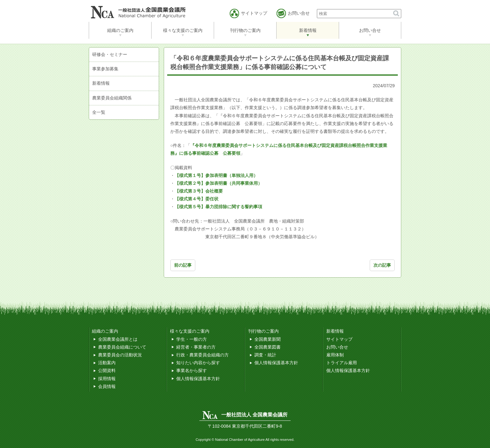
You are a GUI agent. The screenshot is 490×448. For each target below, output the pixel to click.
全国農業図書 (267, 347)
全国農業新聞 (267, 339)
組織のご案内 (120, 30)
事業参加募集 (105, 69)
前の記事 (183, 265)
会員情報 (107, 386)
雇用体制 (335, 355)
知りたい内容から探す (198, 363)
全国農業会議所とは (118, 339)
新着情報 (308, 30)
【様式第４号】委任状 (197, 199)
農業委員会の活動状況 (120, 355)
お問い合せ (370, 30)
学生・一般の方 (192, 339)
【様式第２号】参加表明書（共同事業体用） (218, 183)
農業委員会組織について (122, 347)
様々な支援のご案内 (183, 30)
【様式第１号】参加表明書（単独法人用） (216, 175)
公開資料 (107, 370)
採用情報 (107, 379)
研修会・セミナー (110, 54)
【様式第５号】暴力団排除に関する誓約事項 (218, 207)
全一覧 (99, 112)
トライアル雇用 (342, 363)
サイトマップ (339, 339)
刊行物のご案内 (245, 30)
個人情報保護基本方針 (198, 379)
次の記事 (382, 265)
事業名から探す (192, 370)
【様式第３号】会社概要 (199, 191)
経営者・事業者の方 (196, 347)
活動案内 (107, 363)
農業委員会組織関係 (112, 98)
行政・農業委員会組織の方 (202, 355)
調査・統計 (265, 355)
